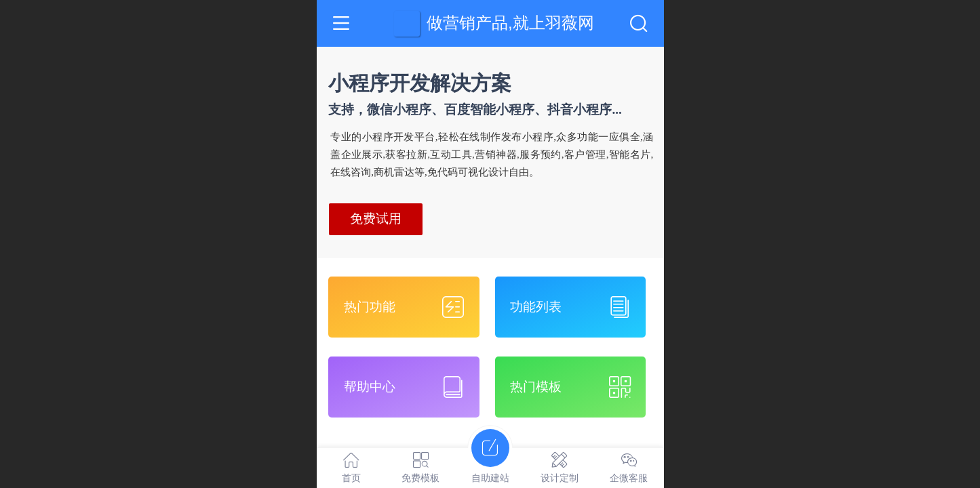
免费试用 (376, 219)
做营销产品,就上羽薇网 (510, 23)
